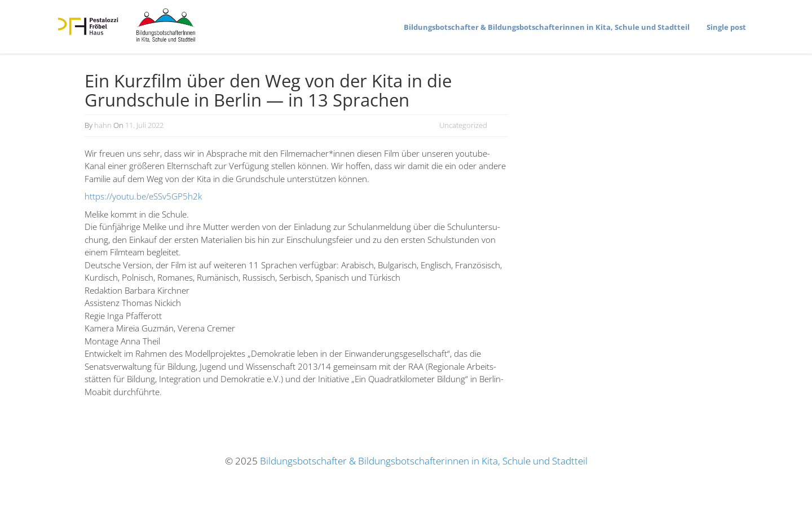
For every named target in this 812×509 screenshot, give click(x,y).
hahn (103, 125)
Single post (726, 27)
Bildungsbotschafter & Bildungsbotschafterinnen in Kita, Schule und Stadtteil (424, 461)
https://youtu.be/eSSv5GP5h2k (143, 196)
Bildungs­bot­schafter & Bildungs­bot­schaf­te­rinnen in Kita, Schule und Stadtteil (547, 27)
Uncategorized (463, 125)
